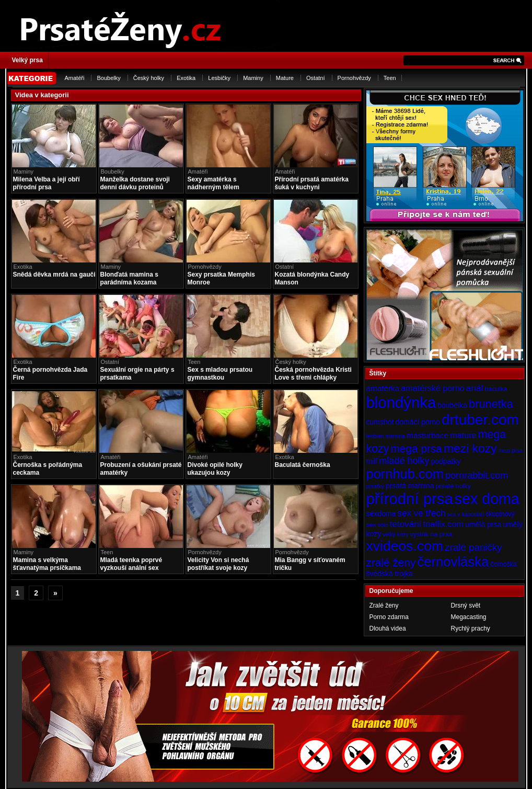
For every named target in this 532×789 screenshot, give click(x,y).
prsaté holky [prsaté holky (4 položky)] (453, 486)
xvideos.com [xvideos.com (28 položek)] (405, 546)
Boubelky (108, 78)
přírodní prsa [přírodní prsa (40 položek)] (410, 499)
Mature (285, 78)
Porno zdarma (389, 617)
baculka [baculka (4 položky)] (496, 389)
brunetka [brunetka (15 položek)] (491, 404)
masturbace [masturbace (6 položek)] (427, 435)
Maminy (253, 78)
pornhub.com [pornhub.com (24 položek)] (405, 474)
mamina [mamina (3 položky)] (395, 436)
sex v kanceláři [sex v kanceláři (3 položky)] (466, 514)
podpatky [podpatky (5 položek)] (446, 461)
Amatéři (75, 78)
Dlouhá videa (388, 628)
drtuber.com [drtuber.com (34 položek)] (480, 420)
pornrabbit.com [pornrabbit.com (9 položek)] (477, 475)
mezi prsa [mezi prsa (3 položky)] (511, 450)
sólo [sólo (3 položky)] (383, 525)
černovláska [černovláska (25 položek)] (453, 562)
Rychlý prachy (471, 628)
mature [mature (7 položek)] (463, 435)
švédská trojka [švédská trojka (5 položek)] (390, 574)
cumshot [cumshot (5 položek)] (380, 422)
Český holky (149, 78)
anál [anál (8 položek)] (475, 388)
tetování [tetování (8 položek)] (406, 524)
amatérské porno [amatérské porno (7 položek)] (433, 388)
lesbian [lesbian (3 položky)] (375, 436)
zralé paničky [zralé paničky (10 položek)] (473, 547)
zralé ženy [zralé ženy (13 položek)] (391, 562)
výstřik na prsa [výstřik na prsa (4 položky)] (431, 534)
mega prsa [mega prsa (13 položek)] (417, 448)
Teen (390, 78)
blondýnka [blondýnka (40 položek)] (401, 402)
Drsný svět (466, 605)
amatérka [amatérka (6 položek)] (383, 388)
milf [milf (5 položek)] (372, 461)
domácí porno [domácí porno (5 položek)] (418, 422)
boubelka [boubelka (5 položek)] (452, 405)
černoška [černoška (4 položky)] (504, 564)
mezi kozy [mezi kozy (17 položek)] (470, 448)
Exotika (186, 78)
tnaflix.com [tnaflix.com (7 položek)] (443, 524)
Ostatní (315, 78)
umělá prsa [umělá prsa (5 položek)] (483, 524)
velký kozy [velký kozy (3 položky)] (395, 534)
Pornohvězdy (354, 78)
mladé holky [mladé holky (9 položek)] (404, 461)
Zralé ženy (384, 605)
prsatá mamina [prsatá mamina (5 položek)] (410, 486)
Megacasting (469, 617)
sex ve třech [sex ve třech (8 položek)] (421, 513)
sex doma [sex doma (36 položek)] (487, 499)
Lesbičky (219, 78)
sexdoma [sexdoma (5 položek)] (381, 513)
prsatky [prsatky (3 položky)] (375, 486)
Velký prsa (27, 60)
